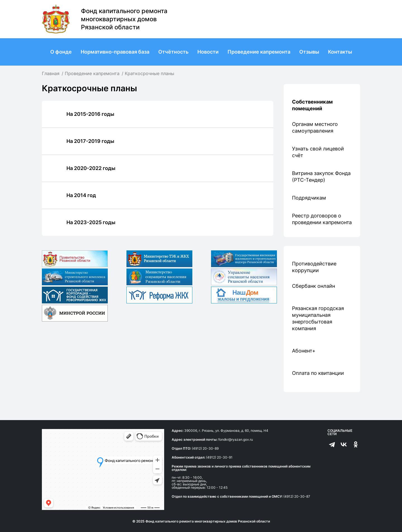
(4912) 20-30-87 (297, 496)
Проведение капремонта (259, 52)
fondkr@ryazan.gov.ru (236, 439)
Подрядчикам (309, 198)
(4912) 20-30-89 (205, 448)
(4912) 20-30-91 (219, 457)
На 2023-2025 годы (91, 222)
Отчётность (173, 52)
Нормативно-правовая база (115, 52)
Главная (51, 73)
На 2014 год (81, 195)
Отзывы (309, 52)
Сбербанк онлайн (314, 286)
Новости (208, 52)
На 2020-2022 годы (91, 168)
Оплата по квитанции (318, 373)
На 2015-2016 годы (90, 114)
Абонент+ (304, 351)
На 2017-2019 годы (90, 141)
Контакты (340, 52)
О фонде (61, 52)
